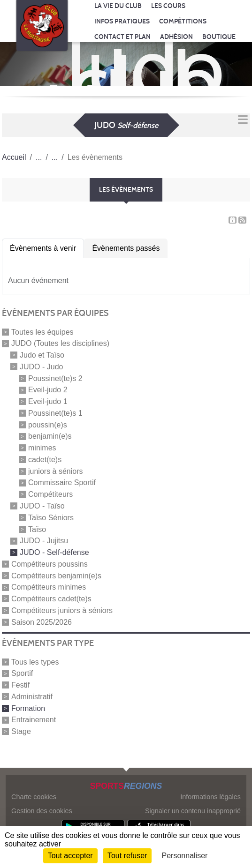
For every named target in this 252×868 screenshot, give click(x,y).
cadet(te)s (45, 460)
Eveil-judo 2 (48, 390)
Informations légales (210, 797)
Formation (28, 708)
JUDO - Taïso (42, 506)
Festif (20, 685)
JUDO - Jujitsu (44, 541)
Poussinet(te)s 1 (55, 413)
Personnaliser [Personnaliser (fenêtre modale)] (185, 856)
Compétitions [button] (183, 21)
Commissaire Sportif (62, 483)
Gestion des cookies (42, 811)
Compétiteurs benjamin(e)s (56, 575)
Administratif (32, 697)
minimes (42, 448)
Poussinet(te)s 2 (55, 378)
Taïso (37, 529)
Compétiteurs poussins (50, 564)
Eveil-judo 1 (48, 401)
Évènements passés (126, 248)
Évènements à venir (43, 248)
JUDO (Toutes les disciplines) (60, 343)
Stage (21, 731)
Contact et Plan (122, 37)
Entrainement (34, 720)
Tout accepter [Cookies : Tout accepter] (70, 856)
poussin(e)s (48, 424)
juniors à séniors (56, 471)
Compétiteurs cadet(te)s (51, 599)
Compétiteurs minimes (49, 587)
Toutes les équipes (42, 332)
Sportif (22, 673)
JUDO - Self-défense (54, 552)
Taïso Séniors (51, 518)
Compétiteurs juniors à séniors (62, 610)
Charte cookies (34, 797)
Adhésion (176, 37)
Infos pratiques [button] (122, 21)
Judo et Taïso (42, 355)
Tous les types (35, 662)
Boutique (219, 37)
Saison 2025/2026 (42, 622)
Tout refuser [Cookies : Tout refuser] (127, 856)
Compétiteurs (50, 494)
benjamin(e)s (50, 436)
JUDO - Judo (41, 367)
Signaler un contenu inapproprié (193, 811)
